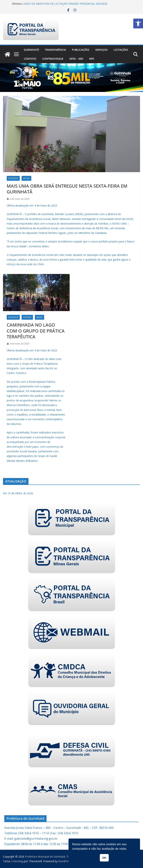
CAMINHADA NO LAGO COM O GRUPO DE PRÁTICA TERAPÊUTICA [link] (36, 331)
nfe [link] (92, 59)
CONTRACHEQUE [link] (53, 59)
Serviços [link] (101, 50)
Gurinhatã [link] (31, 50)
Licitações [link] (121, 50)
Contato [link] (30, 59)
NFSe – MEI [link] (76, 59)
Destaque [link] (13, 178)
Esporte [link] (27, 317)
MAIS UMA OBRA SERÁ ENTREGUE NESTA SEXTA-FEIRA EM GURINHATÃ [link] (67, 189)
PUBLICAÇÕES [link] (81, 50)
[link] (138, 23)
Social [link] (26, 178)
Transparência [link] (55, 50)
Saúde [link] (39, 317)
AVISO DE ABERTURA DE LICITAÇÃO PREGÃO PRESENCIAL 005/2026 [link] (65, 4)
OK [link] (104, 858)
